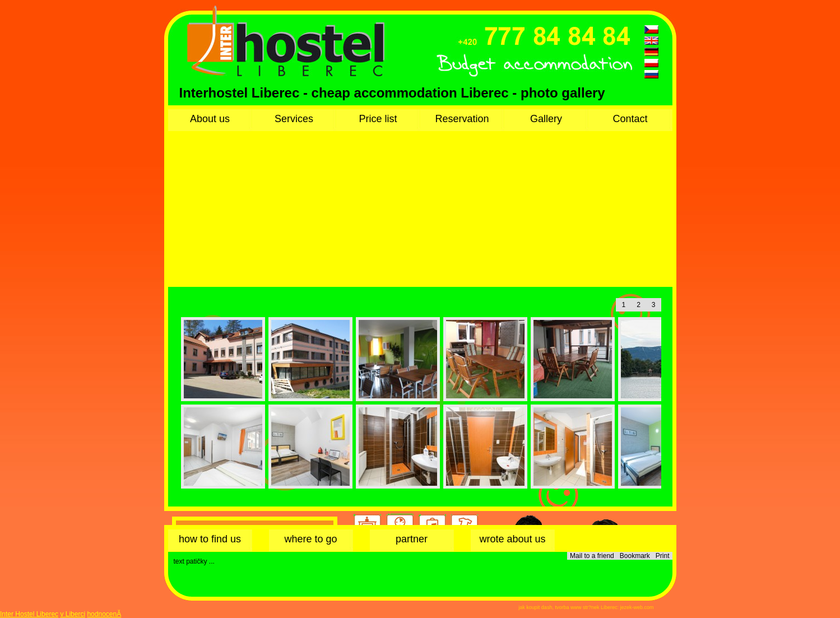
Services (294, 119)
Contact (630, 119)
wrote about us (512, 539)
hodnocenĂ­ (104, 614)
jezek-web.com (637, 607)
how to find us (210, 539)
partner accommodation (412, 542)
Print (663, 556)
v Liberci (73, 614)
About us (210, 119)
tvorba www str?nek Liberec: (587, 607)
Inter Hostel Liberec (29, 614)
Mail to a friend (592, 556)
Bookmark (635, 556)
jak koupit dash (535, 607)
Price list (378, 119)
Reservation (462, 119)
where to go (310, 539)
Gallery (546, 119)
